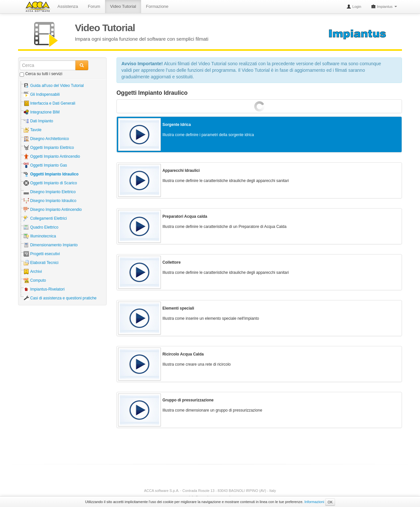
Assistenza (68, 6)
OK (330, 502)
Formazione (157, 6)
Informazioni (314, 502)
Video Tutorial (123, 6)
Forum (94, 6)
